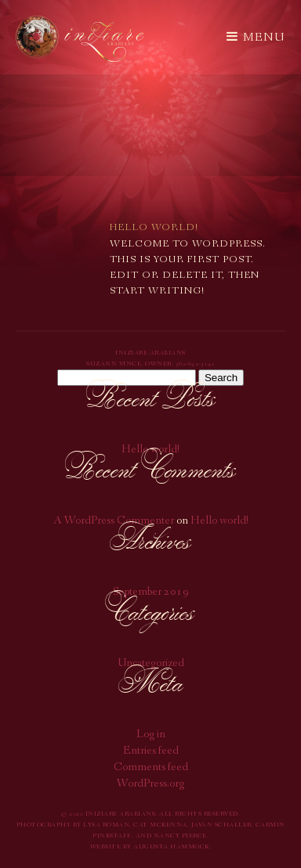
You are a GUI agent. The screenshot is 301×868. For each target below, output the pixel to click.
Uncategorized (151, 664)
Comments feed (151, 768)
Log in (151, 735)
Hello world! (150, 450)
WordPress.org (150, 785)
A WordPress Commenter (114, 522)
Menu (256, 37)
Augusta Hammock (171, 847)
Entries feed (151, 752)
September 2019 (151, 593)
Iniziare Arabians (80, 39)
